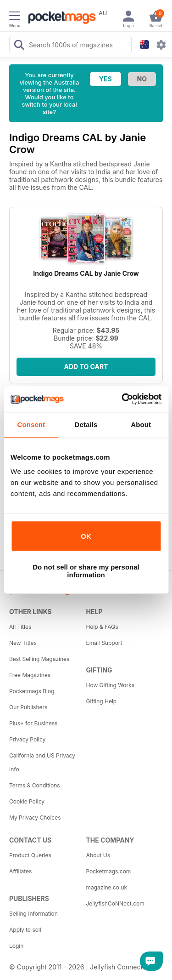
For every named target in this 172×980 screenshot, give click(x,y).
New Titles (23, 643)
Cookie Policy (27, 801)
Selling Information (33, 914)
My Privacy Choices (35, 818)
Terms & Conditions (35, 785)
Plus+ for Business (33, 723)
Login (16, 946)
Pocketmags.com (109, 871)
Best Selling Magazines (39, 659)
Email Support (104, 643)
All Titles (20, 627)
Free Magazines (30, 675)
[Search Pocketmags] (19, 46)
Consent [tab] (31, 424)
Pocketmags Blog (32, 691)
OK (86, 536)
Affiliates (20, 871)
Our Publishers (28, 707)
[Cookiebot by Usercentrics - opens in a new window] (122, 399)
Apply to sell (25, 930)
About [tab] (141, 424)
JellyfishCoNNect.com (115, 903)
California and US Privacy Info (42, 762)
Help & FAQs (102, 627)
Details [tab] (86, 424)
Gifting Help (102, 701)
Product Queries (30, 855)
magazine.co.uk (107, 887)
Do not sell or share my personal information (86, 571)
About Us (98, 855)
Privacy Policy (27, 739)
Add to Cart (86, 367)
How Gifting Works (111, 685)
